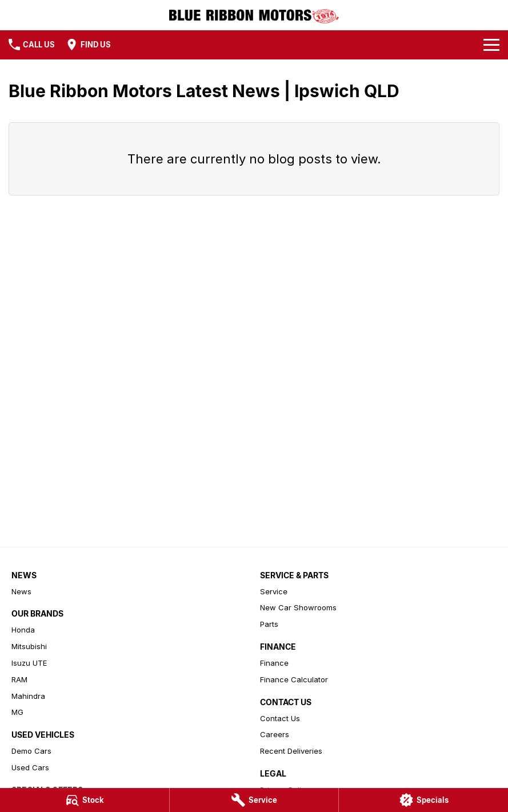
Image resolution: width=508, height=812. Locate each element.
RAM (19, 679)
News (21, 591)
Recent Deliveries (291, 751)
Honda (23, 630)
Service (274, 591)
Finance (274, 663)
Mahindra (28, 696)
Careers (275, 734)
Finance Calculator (294, 679)
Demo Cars (31, 751)
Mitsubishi (29, 646)
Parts (269, 624)
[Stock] (85, 800)
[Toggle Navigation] (491, 45)
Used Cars (30, 767)
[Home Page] (254, 15)
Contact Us (280, 718)
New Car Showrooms (298, 607)
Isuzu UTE (29, 663)
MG (17, 712)
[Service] (254, 800)
